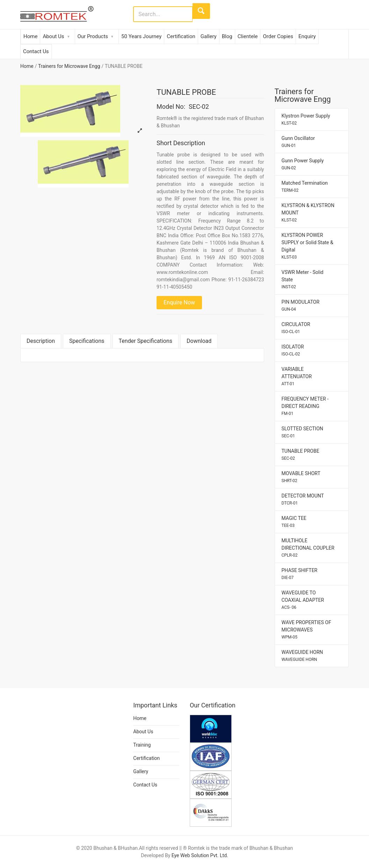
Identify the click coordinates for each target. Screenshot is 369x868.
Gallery (209, 36)
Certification (181, 36)
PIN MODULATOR (301, 305)
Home (30, 36)
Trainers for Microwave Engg (69, 66)
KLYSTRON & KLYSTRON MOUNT (308, 213)
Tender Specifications (146, 341)
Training (142, 745)
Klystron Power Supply (306, 119)
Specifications (87, 341)
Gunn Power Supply (303, 164)
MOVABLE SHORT (301, 477)
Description (41, 341)
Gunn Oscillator (298, 142)
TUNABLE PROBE (301, 454)
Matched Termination (305, 186)
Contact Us (36, 51)
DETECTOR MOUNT (303, 499)
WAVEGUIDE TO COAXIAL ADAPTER (303, 600)
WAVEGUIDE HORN (302, 656)
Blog (227, 36)
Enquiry (307, 36)
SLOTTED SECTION (302, 432)
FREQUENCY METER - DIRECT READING (305, 406)
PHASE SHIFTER (300, 574)
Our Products (93, 36)
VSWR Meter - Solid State (303, 279)
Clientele (248, 36)
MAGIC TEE (294, 522)
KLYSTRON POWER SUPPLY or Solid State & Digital (307, 246)
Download (199, 341)
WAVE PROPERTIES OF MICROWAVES (306, 630)
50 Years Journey (141, 36)
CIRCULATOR (296, 328)
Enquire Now (179, 302)
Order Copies (278, 36)
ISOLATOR (293, 350)
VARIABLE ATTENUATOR (297, 376)
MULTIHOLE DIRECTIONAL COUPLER (308, 548)
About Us (53, 36)
